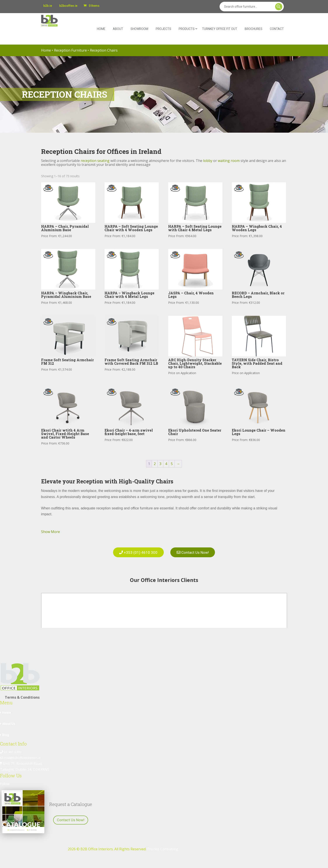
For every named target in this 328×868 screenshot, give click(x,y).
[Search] (252, 7)
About (118, 29)
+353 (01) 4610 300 (137, 551)
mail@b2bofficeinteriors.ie (20, 755)
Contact (277, 29)
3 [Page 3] (160, 464)
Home (101, 29)
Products (187, 29)
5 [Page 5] (172, 464)
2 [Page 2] (155, 464)
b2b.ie (48, 6)
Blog (6, 733)
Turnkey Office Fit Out (220, 29)
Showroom (139, 29)
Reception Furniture (70, 50)
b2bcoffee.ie (68, 6)
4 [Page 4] (166, 464)
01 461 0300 (11, 749)
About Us (9, 721)
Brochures (254, 29)
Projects (163, 29)
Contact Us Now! (195, 551)
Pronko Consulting (163, 846)
